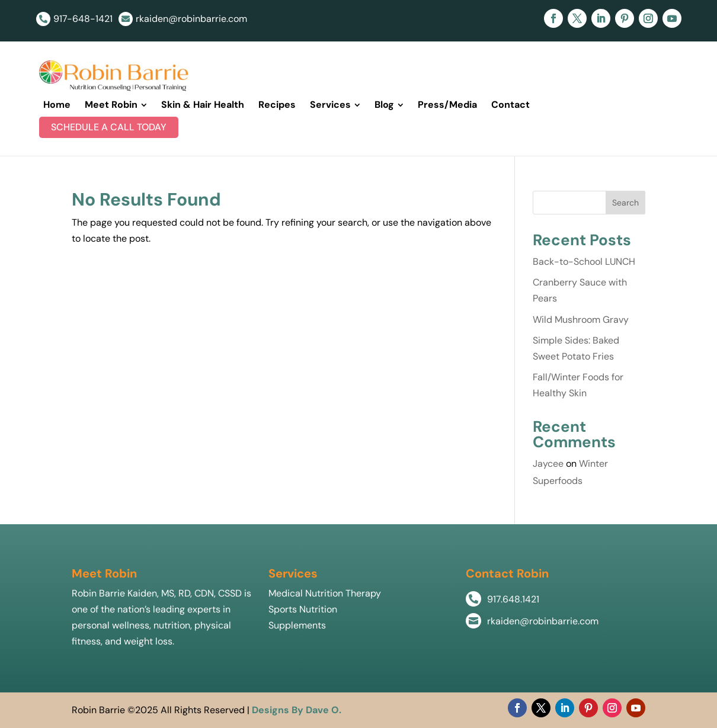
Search (625, 203)
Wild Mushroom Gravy (581, 320)
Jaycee (548, 464)
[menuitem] (57, 105)
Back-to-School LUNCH (584, 262)
